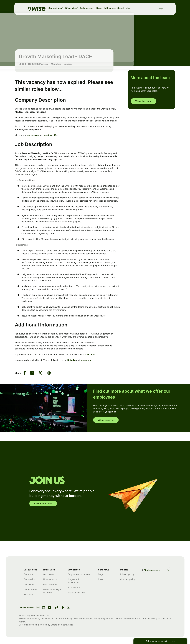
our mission (33, 135)
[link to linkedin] (44, 608)
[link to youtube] (49, 608)
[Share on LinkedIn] (32, 373)
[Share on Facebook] (25, 373)
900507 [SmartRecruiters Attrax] (138, 619)
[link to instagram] (38, 608)
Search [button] (169, 570)
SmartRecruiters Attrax (62, 625)
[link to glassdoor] (57, 608)
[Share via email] (49, 373)
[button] (67, 8)
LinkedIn (71, 360)
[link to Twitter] (68, 608)
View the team (144, 101)
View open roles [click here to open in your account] (44, 503)
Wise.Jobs (90, 354)
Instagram (86, 360)
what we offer (51, 135)
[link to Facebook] (63, 608)
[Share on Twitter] (40, 373)
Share (18, 373)
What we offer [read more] (107, 420)
